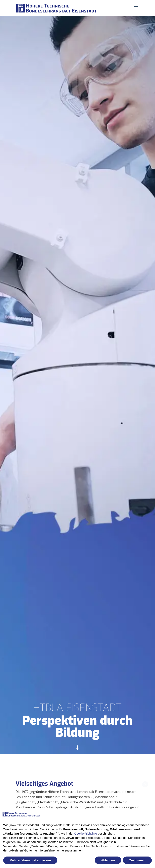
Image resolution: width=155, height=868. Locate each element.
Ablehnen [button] (108, 860)
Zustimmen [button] (137, 860)
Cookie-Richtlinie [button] (86, 833)
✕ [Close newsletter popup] (145, 780)
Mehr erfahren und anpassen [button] (30, 860)
